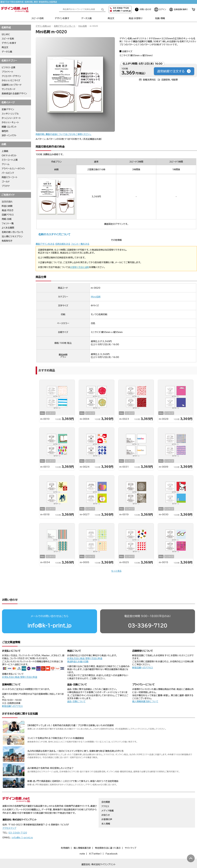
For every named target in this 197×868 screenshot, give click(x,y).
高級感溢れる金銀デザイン (14, 94)
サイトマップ (131, 836)
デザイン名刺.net (43, 26)
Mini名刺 (83, 26)
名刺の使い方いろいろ (12, 232)
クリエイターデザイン (11, 76)
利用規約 (65, 836)
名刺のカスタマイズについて (54, 234)
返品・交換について (76, 689)
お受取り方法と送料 (80, 267)
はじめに (6, 34)
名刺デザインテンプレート (65, 26)
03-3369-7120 (148, 614)
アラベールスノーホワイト (13, 169)
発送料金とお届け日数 (78, 650)
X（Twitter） (95, 842)
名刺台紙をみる (63, 244)
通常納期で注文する (174, 71)
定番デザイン (8, 109)
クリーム (6, 164)
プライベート (8, 72)
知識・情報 (160, 18)
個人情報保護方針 (82, 836)
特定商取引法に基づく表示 (108, 836)
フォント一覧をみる (80, 244)
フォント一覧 (8, 223)
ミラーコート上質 (10, 160)
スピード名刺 (37, 18)
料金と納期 (7, 206)
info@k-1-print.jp (122, 11)
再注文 (111, 18)
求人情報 (106, 812)
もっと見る (116, 571)
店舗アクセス (8, 215)
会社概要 (106, 790)
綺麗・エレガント (9, 127)
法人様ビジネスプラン (12, 236)
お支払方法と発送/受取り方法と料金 (20, 665)
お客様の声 (107, 807)
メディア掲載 (107, 799)
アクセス (105, 794)
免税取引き (7, 241)
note (82, 842)
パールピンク (8, 173)
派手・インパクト (9, 135)
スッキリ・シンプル (10, 114)
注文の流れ (7, 202)
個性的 (5, 131)
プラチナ (6, 186)
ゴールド (6, 182)
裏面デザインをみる (45, 244)
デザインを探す (62, 18)
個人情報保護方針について (145, 689)
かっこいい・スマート (11, 118)
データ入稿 (86, 18)
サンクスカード (9, 89)
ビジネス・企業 (9, 67)
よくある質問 (8, 228)
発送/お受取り (136, 18)
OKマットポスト (9, 156)
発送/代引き (8, 210)
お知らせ (106, 803)
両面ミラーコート (10, 177)
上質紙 (5, 151)
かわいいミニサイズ (11, 80)
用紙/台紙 (7, 219)
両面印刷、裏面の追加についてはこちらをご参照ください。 (64, 134)
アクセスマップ (9, 816)
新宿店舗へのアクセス (143, 656)
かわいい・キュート (10, 122)
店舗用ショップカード (12, 85)
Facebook (112, 842)
